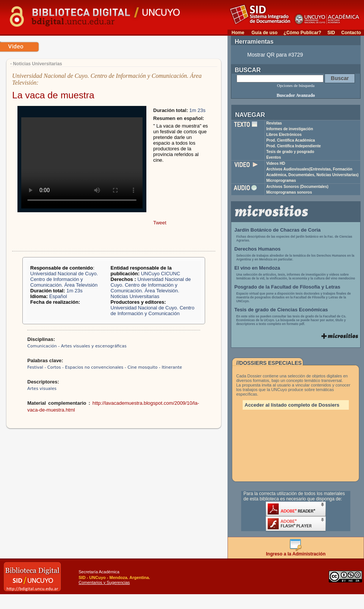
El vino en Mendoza (257, 268)
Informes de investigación (289, 129)
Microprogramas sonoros (289, 192)
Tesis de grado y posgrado (290, 152)
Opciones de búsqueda (296, 85)
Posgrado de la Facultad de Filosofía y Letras (287, 287)
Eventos (274, 157)
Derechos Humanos (257, 249)
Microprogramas (281, 181)
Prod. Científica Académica (291, 140)
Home (238, 33)
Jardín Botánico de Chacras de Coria (278, 230)
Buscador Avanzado (296, 95)
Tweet (160, 223)
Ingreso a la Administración (296, 552)
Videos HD (276, 163)
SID (331, 33)
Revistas (274, 123)
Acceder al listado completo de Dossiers (292, 405)
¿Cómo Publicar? (302, 33)
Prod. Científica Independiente (293, 146)
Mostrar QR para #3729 (275, 55)
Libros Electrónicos (284, 135)
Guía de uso (264, 33)
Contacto (351, 33)
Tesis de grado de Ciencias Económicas (281, 310)
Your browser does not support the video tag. (82, 163)
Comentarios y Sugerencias (104, 582)
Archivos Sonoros (297, 187)
